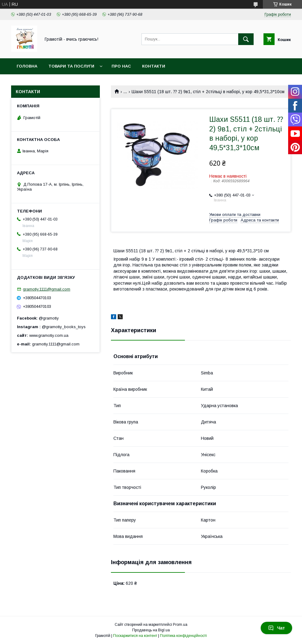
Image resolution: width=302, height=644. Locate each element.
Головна (27, 66)
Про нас (121, 66)
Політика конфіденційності (183, 636)
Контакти (154, 66)
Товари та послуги (71, 66)
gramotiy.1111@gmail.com (47, 289)
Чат (276, 628)
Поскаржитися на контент (135, 636)
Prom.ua (180, 625)
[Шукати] (246, 39)
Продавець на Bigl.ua (151, 630)
